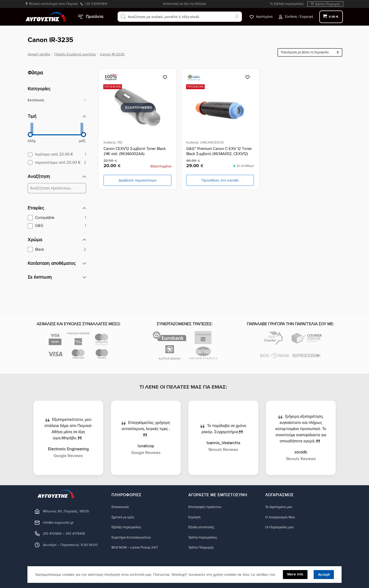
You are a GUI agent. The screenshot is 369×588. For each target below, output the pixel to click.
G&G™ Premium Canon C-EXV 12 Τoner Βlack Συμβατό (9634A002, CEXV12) (219, 151)
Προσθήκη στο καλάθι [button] (220, 180)
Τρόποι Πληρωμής (328, 4)
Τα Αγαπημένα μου (280, 507)
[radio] (57, 154)
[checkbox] (57, 218)
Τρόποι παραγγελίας (204, 538)
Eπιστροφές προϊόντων (207, 507)
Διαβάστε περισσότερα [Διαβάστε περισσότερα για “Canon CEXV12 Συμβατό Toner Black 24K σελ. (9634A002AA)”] (138, 180)
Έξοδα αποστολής (203, 527)
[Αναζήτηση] (123, 17)
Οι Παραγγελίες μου (281, 527)
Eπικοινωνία (121, 507)
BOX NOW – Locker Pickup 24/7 (138, 548)
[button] (296, 17)
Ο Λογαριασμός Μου (282, 517)
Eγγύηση (195, 517)
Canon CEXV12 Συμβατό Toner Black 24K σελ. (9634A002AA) (135, 151)
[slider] (30, 135)
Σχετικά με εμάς (125, 517)
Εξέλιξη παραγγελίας (289, 4)
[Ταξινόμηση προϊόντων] (310, 52)
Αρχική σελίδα (39, 54)
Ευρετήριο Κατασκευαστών (134, 538)
